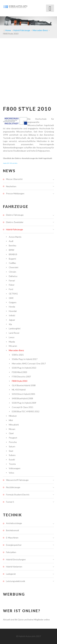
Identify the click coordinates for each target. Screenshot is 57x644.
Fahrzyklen (11, 552)
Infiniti (12, 315)
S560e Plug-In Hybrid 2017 (25, 359)
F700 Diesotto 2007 (21, 377)
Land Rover (14, 333)
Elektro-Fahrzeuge (15, 215)
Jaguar (12, 320)
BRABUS (13, 254)
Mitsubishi (14, 425)
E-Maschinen (12, 538)
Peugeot (13, 438)
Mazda (12, 342)
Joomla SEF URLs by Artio (10, 163)
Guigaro (13, 302)
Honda (12, 307)
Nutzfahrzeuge (13, 487)
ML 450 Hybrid (19, 390)
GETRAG (13, 294)
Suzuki (12, 459)
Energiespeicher (14, 545)
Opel (11, 433)
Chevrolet (14, 267)
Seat (11, 451)
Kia (10, 324)
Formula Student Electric (18, 495)
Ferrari (12, 281)
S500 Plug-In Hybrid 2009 (24, 403)
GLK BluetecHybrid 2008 (24, 385)
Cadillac (12, 263)
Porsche (13, 442)
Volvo (11, 473)
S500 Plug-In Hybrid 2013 (24, 368)
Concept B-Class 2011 (23, 407)
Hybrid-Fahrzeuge (15, 229)
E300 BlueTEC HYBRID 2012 (26, 411)
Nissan (12, 429)
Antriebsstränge (14, 523)
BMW (11, 250)
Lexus (12, 337)
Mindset (13, 416)
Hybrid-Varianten (14, 567)
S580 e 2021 (18, 355)
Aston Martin (15, 237)
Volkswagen (15, 468)
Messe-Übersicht (14, 179)
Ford (11, 289)
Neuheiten (11, 186)
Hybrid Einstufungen (16, 559)
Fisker (12, 285)
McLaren (13, 346)
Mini (11, 420)
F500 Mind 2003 (19, 372)
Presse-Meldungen (15, 193)
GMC (11, 298)
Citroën (12, 272)
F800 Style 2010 (20, 381)
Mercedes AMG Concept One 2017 (29, 363)
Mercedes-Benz (16, 350)
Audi (11, 241)
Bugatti (12, 259)
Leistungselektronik (16, 581)
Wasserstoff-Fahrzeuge (17, 480)
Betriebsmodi (12, 530)
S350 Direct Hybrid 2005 (23, 394)
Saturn (12, 446)
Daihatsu (13, 276)
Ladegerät (11, 574)
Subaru (12, 455)
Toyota (12, 464)
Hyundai (13, 311)
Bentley (13, 245)
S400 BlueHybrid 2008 (22, 398)
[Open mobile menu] (50, 8)
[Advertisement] (28, 68)
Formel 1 (10, 502)
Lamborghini (15, 328)
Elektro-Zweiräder (15, 222)
